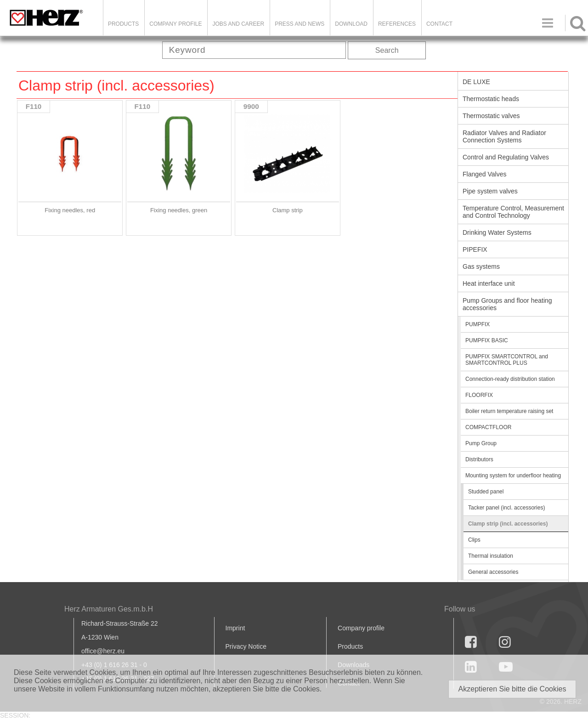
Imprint (235, 628)
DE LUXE (476, 82)
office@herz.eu (103, 651)
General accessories (493, 572)
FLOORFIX (479, 395)
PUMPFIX (478, 324)
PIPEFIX (475, 249)
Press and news (300, 24)
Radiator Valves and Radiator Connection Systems (504, 136)
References (397, 24)
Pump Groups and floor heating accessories (507, 304)
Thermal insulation (491, 556)
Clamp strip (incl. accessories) (508, 524)
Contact (439, 24)
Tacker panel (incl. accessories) (506, 508)
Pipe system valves (490, 191)
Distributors (479, 459)
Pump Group (481, 443)
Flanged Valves (484, 174)
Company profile (361, 628)
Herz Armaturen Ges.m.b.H (109, 609)
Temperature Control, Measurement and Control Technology (513, 212)
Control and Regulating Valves (506, 157)
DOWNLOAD (351, 24)
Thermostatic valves (491, 116)
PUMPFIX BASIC (487, 340)
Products (123, 24)
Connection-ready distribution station (510, 379)
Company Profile (175, 24)
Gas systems (481, 266)
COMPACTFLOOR (488, 427)
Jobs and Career (238, 24)
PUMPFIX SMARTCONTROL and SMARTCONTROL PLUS (507, 360)
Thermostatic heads (491, 99)
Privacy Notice (246, 646)
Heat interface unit (489, 283)
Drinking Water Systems (497, 232)
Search (387, 50)
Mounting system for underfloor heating (513, 476)
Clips (474, 540)
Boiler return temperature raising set (509, 411)
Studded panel (486, 492)
